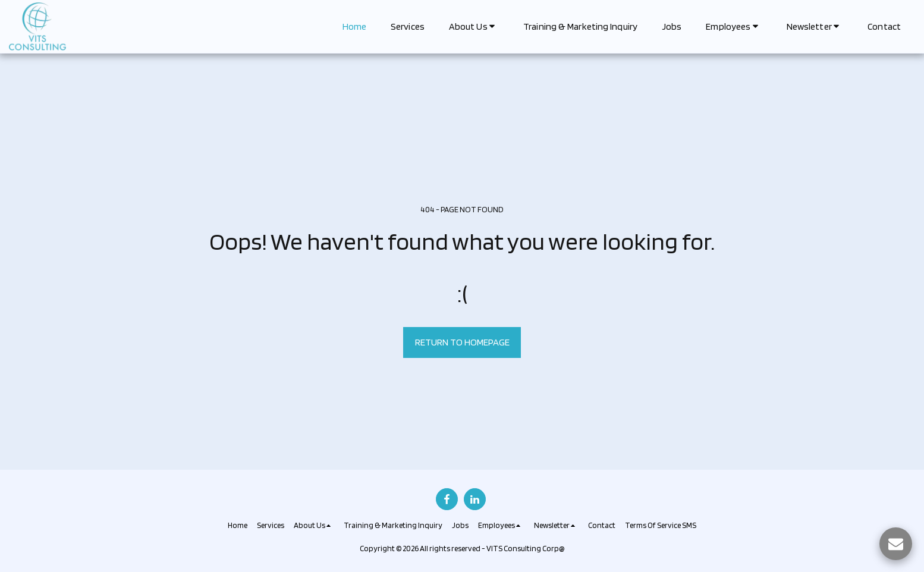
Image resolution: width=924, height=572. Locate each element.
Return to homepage (462, 342)
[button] (474, 26)
